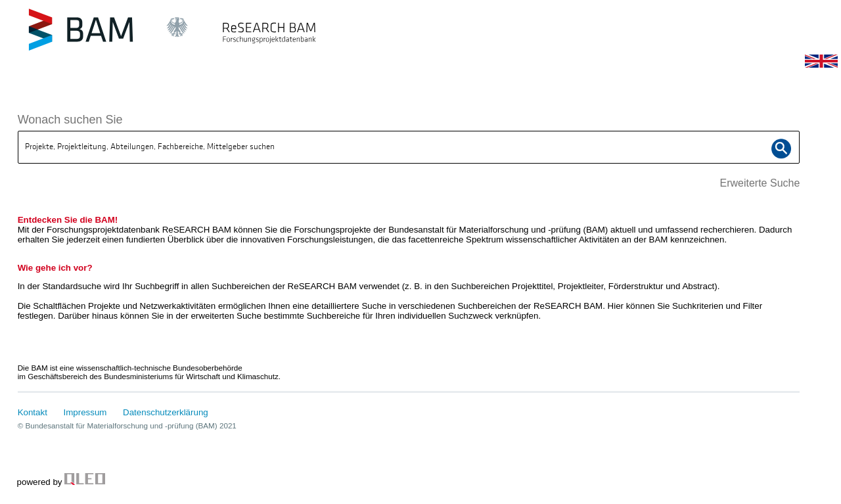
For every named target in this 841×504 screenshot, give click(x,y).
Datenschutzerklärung (166, 412)
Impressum (85, 412)
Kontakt (33, 412)
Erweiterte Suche (760, 183)
